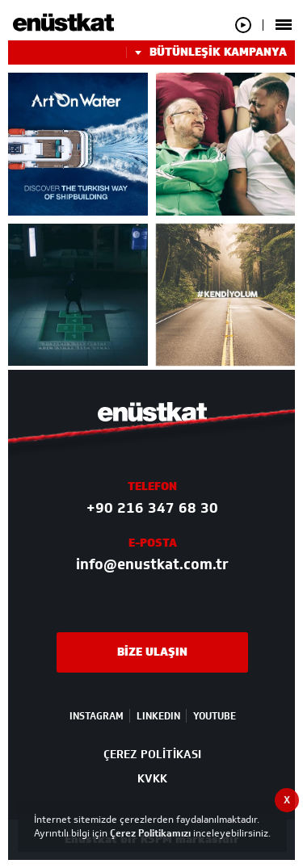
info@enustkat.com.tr (152, 564)
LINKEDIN (158, 716)
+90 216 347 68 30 (152, 508)
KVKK (152, 779)
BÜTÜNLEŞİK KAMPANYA (206, 52)
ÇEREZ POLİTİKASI (152, 755)
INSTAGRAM (97, 716)
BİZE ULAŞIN (152, 652)
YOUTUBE (215, 716)
